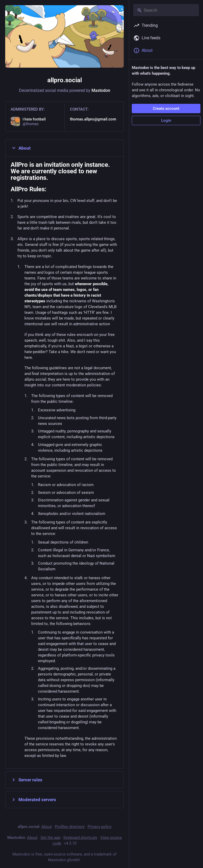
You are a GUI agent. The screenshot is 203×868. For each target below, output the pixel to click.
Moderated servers (33, 800)
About (21, 148)
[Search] (166, 10)
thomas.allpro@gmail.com (93, 119)
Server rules (27, 780)
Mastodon (101, 90)
